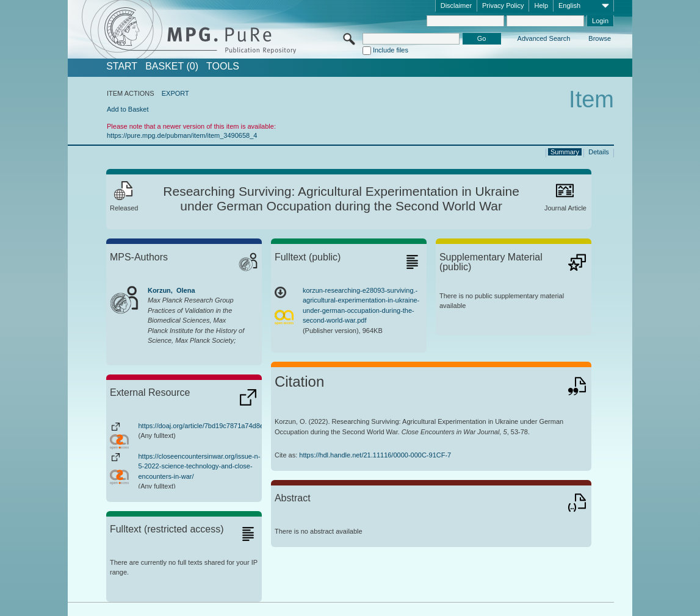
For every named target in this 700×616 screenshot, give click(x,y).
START (122, 66)
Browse (600, 38)
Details (599, 152)
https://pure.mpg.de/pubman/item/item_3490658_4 (182, 135)
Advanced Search (544, 38)
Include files (391, 50)
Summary (565, 152)
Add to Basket (128, 109)
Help (541, 5)
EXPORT (175, 93)
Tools (223, 66)
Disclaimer (456, 5)
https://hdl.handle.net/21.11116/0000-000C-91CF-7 (375, 455)
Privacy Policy (503, 5)
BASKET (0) (172, 66)
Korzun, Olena (171, 290)
